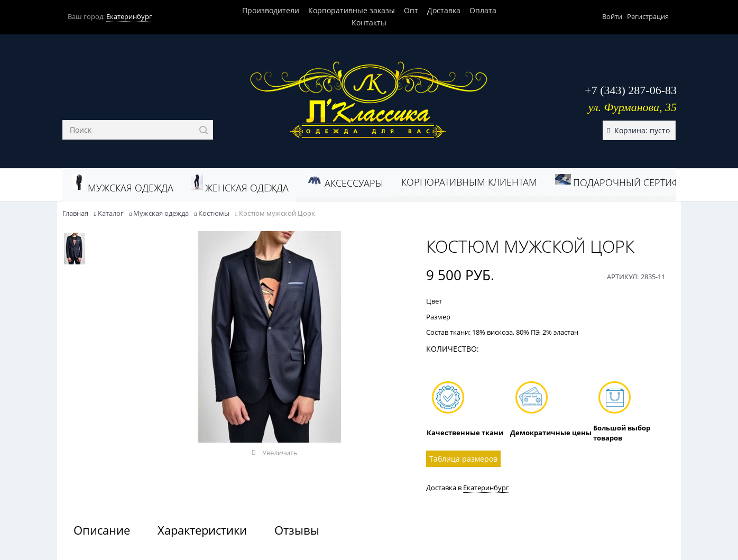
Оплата (483, 10)
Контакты (369, 22)
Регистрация (648, 16)
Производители (271, 10)
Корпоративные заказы (352, 10)
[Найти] (203, 130)
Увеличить (280, 453)
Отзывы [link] (297, 530)
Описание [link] (102, 530)
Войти (612, 16)
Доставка (444, 10)
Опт (411, 10)
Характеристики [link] (202, 530)
